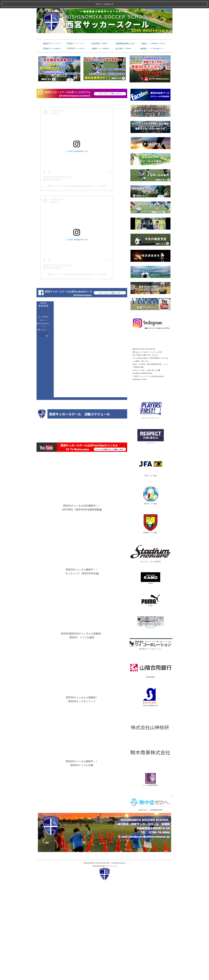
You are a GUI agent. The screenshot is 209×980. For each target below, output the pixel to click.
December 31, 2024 (139, 472)
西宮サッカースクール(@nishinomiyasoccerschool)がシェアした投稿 (77, 279)
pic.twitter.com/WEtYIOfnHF (142, 466)
